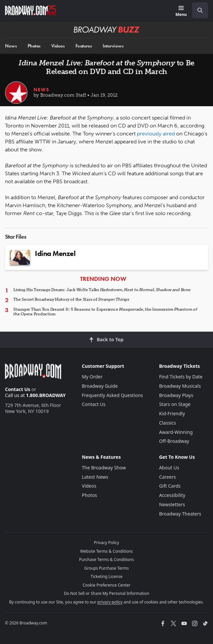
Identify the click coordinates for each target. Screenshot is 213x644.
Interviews (113, 46)
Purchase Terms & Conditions (106, 560)
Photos (34, 46)
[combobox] (197, 10)
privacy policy (110, 602)
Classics (168, 423)
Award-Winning (176, 432)
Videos (58, 46)
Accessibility (172, 495)
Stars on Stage (175, 404)
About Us (169, 468)
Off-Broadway (174, 441)
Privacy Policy (107, 543)
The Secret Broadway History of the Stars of (71, 299)
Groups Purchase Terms (107, 568)
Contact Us (18, 389)
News (11, 46)
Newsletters (172, 504)
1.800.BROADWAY (46, 395)
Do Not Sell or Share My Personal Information (106, 593)
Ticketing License (107, 576)
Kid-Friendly (172, 413)
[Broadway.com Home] (31, 10)
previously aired (156, 134)
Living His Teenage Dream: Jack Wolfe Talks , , (102, 290)
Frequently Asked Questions (112, 395)
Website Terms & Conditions (106, 551)
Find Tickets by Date (181, 377)
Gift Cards (170, 486)
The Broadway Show (104, 468)
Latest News (95, 477)
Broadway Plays (176, 395)
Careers (167, 477)
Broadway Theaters (180, 514)
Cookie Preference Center (107, 585)
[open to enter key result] (200, 10)
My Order (92, 377)
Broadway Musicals (180, 386)
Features (84, 46)
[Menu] (181, 11)
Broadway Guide (100, 386)
